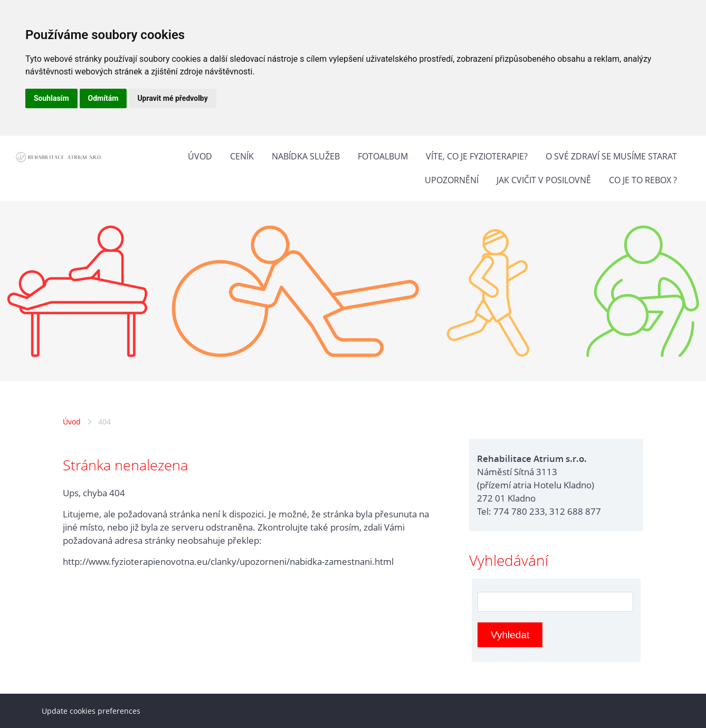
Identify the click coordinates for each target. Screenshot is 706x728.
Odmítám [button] (103, 98)
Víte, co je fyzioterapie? (477, 156)
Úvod (200, 156)
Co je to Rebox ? (643, 180)
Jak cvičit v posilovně (544, 180)
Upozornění (452, 180)
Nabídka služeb (306, 156)
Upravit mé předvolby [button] (172, 98)
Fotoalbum (383, 156)
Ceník (242, 156)
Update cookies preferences (91, 711)
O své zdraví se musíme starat (611, 156)
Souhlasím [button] (51, 98)
